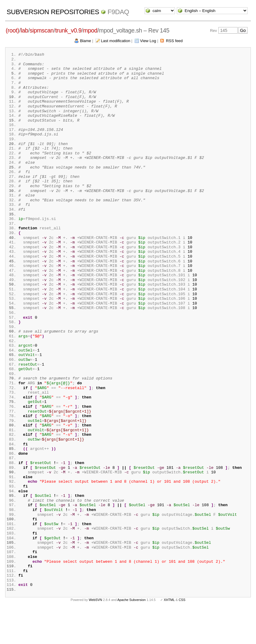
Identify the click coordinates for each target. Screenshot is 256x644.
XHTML (169, 634)
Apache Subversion (132, 634)
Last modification (116, 41)
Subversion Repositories (53, 12)
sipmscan (42, 30)
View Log (148, 41)
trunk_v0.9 (68, 30)
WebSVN (95, 634)
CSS (182, 634)
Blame (85, 41)
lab (25, 30)
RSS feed (174, 41)
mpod (90, 30)
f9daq (118, 12)
